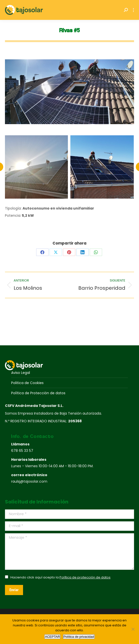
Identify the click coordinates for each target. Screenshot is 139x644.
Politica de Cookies (27, 383)
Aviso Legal (21, 373)
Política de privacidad (79, 637)
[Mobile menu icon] (133, 10)
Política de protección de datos (85, 577)
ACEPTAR (52, 637)
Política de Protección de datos (38, 393)
